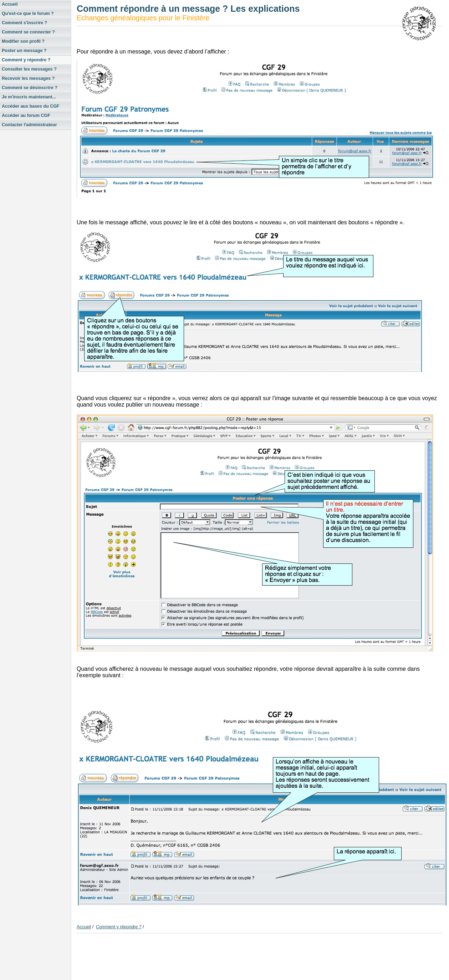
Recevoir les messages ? (28, 78)
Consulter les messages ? (29, 69)
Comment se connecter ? (28, 32)
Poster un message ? (24, 51)
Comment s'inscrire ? (24, 23)
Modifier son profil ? (23, 41)
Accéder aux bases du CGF (30, 106)
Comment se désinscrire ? (30, 88)
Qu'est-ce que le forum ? (28, 14)
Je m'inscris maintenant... (29, 97)
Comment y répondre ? (26, 60)
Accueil (10, 4)
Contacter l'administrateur (29, 125)
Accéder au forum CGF (26, 116)
